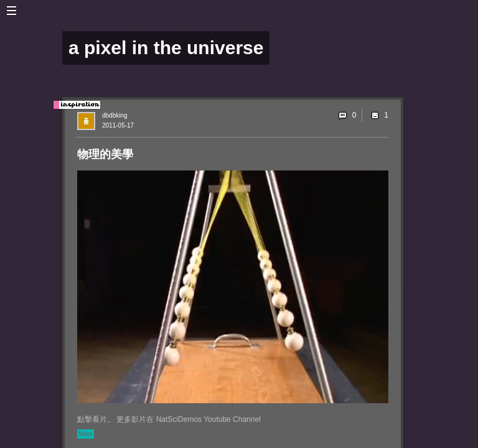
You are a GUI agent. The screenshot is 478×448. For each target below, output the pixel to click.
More (86, 434)
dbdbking (115, 115)
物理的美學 (105, 154)
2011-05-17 (118, 125)
